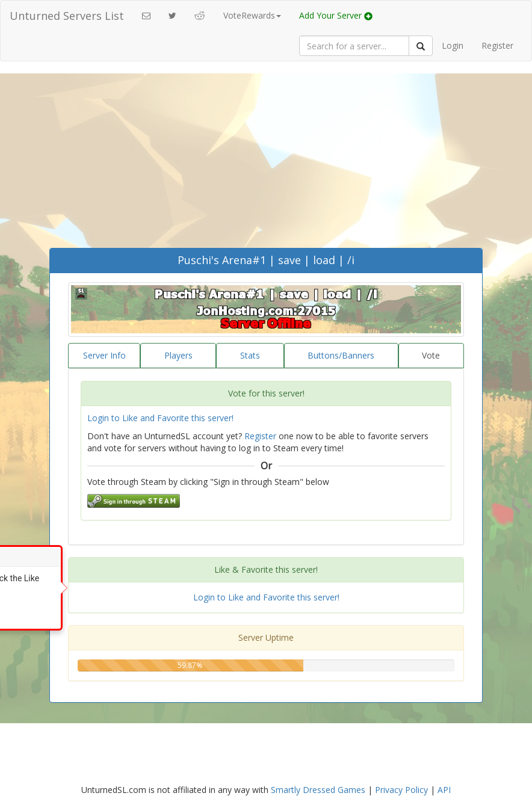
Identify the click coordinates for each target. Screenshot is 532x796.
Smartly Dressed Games (318, 790)
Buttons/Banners (341, 355)
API (444, 790)
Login (453, 45)
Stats (250, 355)
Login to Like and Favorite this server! (160, 418)
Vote (431, 355)
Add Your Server (336, 15)
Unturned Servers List (67, 16)
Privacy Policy (401, 790)
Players (178, 355)
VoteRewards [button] (252, 15)
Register (497, 45)
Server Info (104, 355)
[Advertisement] (266, 158)
